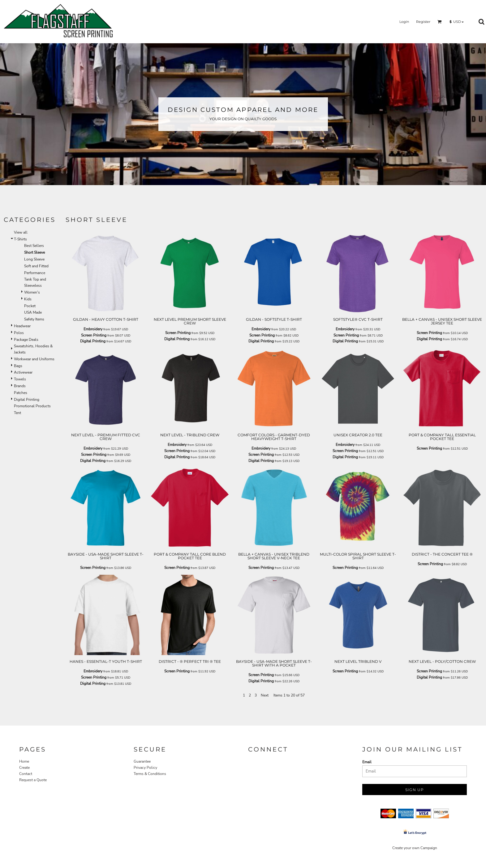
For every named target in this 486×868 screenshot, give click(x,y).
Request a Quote (33, 780)
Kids (28, 299)
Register (423, 22)
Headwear (22, 326)
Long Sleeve (34, 259)
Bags (18, 366)
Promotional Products (32, 406)
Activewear (23, 372)
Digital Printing (27, 400)
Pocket (30, 306)
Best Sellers (34, 246)
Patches (21, 393)
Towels (20, 379)
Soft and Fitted (36, 266)
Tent (17, 413)
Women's (32, 292)
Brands (20, 386)
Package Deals (26, 340)
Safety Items (34, 319)
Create (24, 768)
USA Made (33, 312)
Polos (19, 333)
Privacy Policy (145, 768)
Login (404, 22)
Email (367, 762)
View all (21, 232)
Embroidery (93, 329)
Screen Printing (94, 335)
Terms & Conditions (150, 774)
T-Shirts (20, 239)
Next (265, 695)
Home (24, 761)
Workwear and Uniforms (34, 359)
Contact (26, 774)
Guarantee (142, 761)
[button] (440, 22)
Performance (35, 273)
